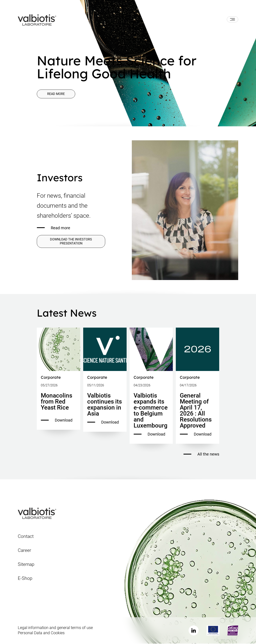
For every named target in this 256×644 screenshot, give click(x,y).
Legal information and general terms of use (55, 628)
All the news (201, 455)
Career (24, 551)
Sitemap (26, 565)
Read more (57, 94)
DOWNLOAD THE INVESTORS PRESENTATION (71, 242)
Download (57, 421)
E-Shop (25, 579)
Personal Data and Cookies (41, 633)
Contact (26, 537)
